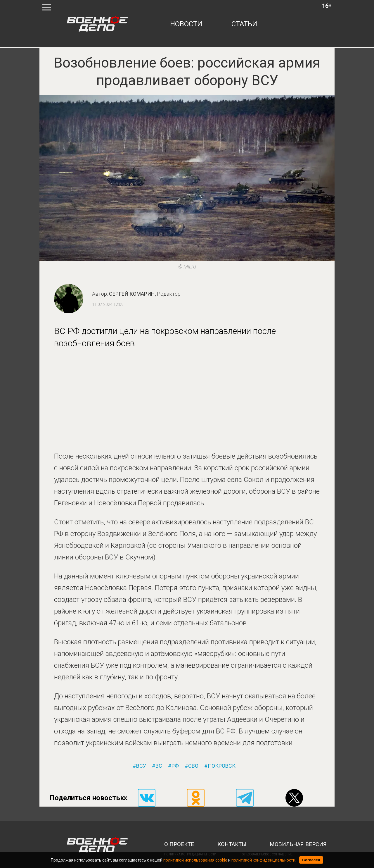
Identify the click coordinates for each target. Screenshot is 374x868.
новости (186, 24)
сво (193, 766)
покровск (222, 766)
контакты (232, 844)
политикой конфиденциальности (263, 860)
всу (141, 766)
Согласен (311, 860)
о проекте (179, 844)
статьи (244, 24)
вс (159, 766)
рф (175, 766)
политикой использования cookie (195, 860)
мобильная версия (298, 844)
